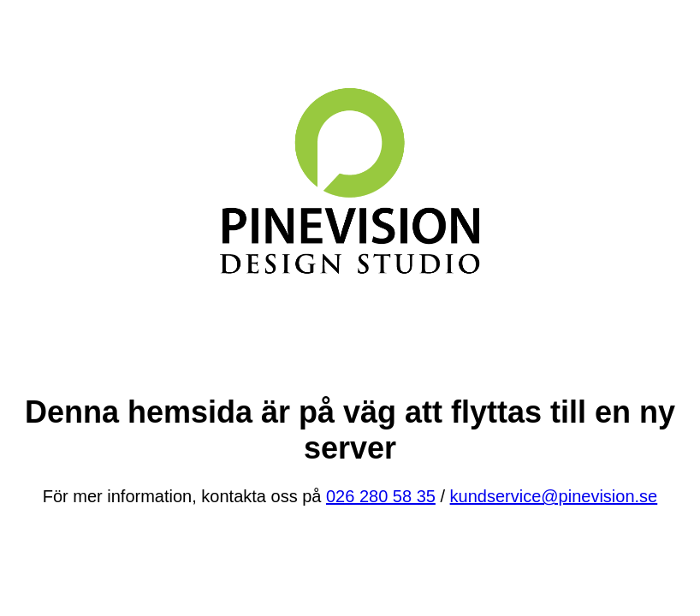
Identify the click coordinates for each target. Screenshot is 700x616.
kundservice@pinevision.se (554, 496)
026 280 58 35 (381, 496)
